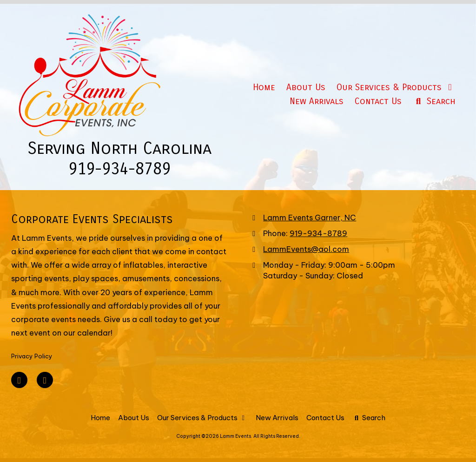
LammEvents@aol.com (306, 249)
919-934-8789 (318, 233)
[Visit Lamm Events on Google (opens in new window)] (45, 380)
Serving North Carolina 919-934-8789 (119, 159)
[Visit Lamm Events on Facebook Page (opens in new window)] (19, 380)
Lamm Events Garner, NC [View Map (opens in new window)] (310, 218)
